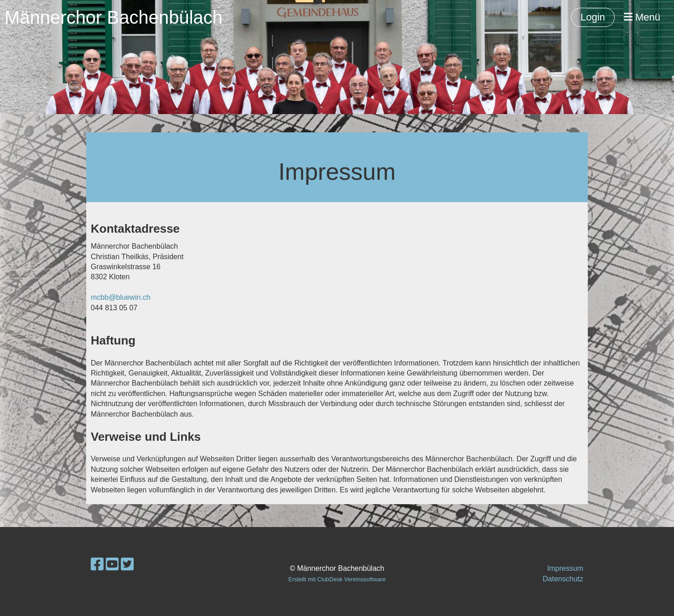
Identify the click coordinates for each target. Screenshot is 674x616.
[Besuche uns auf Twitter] (127, 564)
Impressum (565, 568)
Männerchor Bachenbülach (114, 17)
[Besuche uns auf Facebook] (97, 564)
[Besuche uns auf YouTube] (112, 564)
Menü (642, 17)
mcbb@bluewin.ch (121, 297)
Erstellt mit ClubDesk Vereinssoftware (337, 579)
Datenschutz (563, 579)
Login (593, 17)
